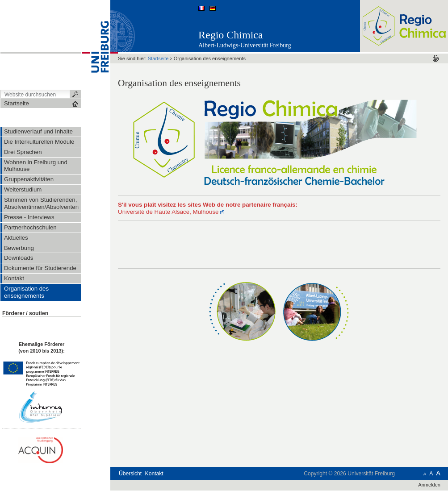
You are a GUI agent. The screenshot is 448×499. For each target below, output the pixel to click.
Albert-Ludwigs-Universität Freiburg (245, 45)
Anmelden (429, 485)
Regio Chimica (231, 35)
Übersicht (130, 474)
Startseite (158, 58)
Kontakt (154, 474)
